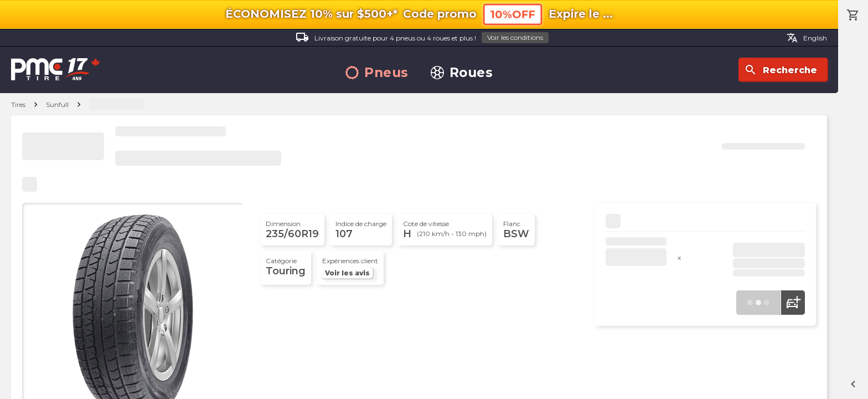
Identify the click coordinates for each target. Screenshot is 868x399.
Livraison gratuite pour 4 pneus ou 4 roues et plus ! (422, 38)
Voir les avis (347, 273)
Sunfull (57, 104)
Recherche (781, 70)
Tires (18, 104)
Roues (462, 73)
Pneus (377, 73)
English (807, 38)
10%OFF (513, 14)
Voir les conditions (515, 37)
